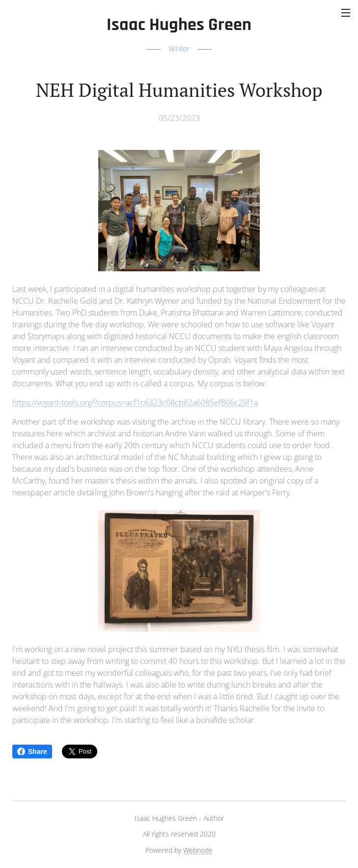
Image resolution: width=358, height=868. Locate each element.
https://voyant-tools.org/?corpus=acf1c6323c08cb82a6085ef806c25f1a (135, 403)
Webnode (198, 850)
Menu (346, 13)
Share (32, 752)
